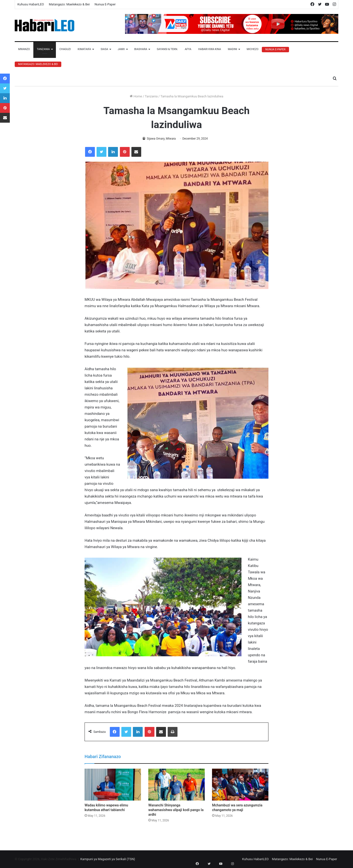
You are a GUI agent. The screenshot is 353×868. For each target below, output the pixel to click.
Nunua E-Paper (105, 4)
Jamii (121, 49)
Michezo (252, 49)
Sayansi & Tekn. (167, 49)
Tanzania (43, 49)
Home (136, 96)
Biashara (141, 49)
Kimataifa (84, 49)
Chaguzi (65, 49)
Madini (232, 49)
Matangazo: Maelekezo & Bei (69, 4)
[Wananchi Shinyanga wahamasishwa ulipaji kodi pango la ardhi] (176, 785)
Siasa (104, 49)
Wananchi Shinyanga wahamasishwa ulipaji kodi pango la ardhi (176, 810)
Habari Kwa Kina (209, 49)
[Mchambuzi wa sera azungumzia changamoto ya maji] (240, 785)
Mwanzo (24, 49)
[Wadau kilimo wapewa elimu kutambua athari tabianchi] (113, 785)
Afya (188, 49)
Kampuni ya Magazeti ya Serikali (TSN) (108, 859)
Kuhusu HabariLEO (31, 4)
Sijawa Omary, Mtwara (161, 139)
